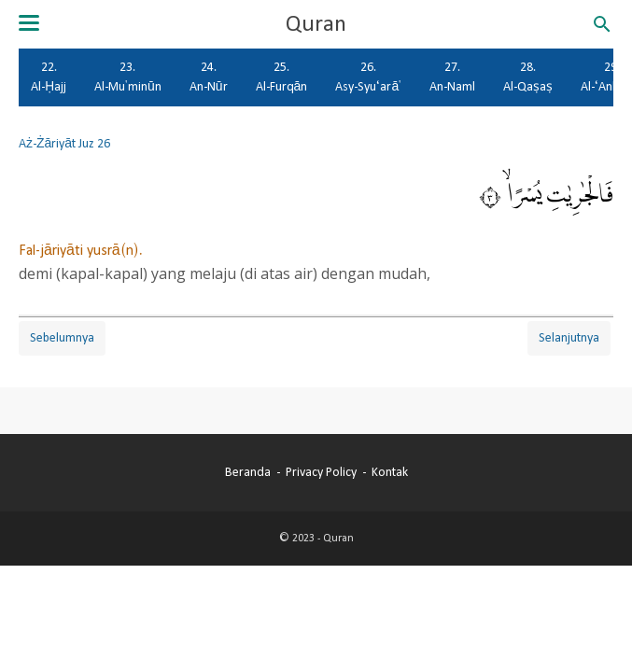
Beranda (248, 472)
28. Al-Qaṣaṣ (528, 77)
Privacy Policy (321, 472)
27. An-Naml (452, 77)
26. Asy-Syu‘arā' (368, 77)
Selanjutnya (569, 338)
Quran (316, 24)
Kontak (390, 472)
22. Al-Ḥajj (49, 77)
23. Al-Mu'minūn (128, 77)
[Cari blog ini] (602, 24)
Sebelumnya (62, 338)
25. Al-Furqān (282, 77)
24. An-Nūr (209, 77)
